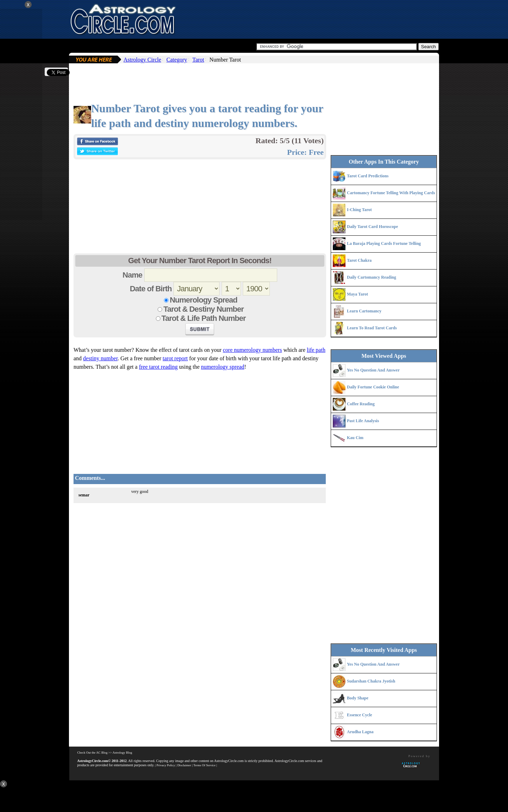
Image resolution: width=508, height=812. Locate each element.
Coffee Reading (361, 404)
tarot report (175, 358)
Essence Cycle (360, 715)
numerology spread (223, 367)
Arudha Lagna (360, 732)
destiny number (100, 358)
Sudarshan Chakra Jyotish (371, 681)
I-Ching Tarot (359, 210)
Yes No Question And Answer (373, 370)
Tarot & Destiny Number (203, 309)
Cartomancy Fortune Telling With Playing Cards (391, 193)
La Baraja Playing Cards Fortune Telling (384, 243)
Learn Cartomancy (364, 311)
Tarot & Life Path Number (204, 318)
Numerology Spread (203, 300)
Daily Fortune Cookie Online (373, 387)
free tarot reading (158, 367)
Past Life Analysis (363, 421)
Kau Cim (355, 438)
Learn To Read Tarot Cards (372, 328)
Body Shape (358, 698)
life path (316, 350)
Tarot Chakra (359, 260)
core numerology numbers (252, 350)
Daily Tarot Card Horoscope (372, 227)
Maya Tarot (357, 294)
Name (132, 275)
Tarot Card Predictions (368, 176)
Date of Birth (151, 289)
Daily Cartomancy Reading (372, 277)
